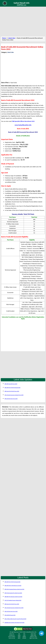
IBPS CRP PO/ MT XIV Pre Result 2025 (12, 388)
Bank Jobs (33, 634)
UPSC (19, 635)
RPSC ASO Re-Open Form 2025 (11, 399)
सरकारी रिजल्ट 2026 (22, 5)
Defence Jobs (33, 637)
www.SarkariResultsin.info (23, 125)
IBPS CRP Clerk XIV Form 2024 (11, 384)
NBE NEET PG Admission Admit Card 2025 (13, 597)
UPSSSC (24, 638)
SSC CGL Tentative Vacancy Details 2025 (13, 600)
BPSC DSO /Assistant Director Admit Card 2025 (14, 589)
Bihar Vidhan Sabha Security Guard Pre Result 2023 (15, 619)
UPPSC (24, 637)
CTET (24, 635)
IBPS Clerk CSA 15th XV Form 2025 (12, 391)
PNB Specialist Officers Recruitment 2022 (23, 121)
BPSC (19, 638)
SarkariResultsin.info (31, 632)
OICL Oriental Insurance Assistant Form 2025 (14, 395)
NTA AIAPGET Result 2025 (10, 615)
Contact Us (12, 635)
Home (4, 38)
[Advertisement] (23, 22)
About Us (12, 634)
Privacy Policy (12, 637)
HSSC (19, 637)
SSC (19, 634)
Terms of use (12, 638)
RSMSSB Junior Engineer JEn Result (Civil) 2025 (14, 623)
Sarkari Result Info (22, 3)
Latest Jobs (12, 38)
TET (24, 634)
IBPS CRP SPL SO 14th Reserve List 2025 (13, 586)
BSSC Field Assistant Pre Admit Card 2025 (13, 593)
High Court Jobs (33, 638)
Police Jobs (33, 635)
